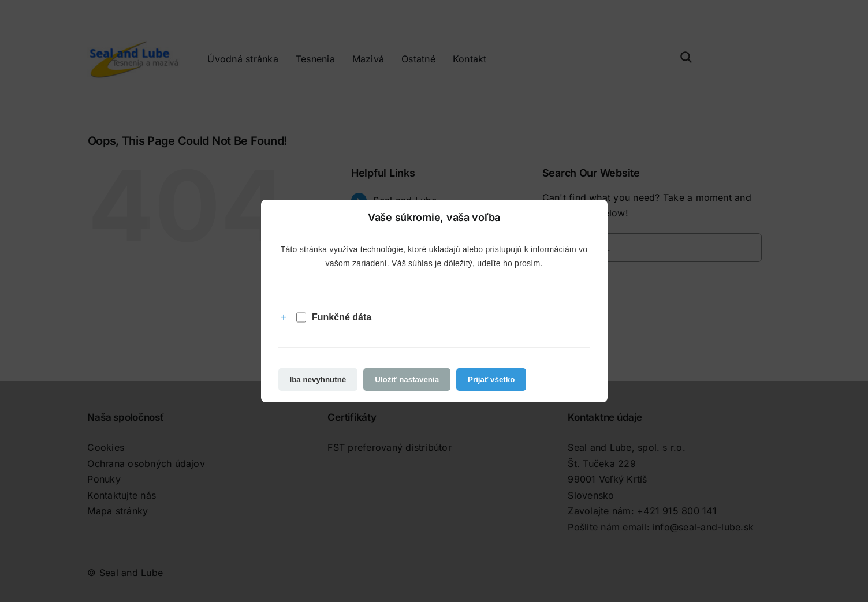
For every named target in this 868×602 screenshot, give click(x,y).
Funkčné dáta (334, 317)
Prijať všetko (491, 379)
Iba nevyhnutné (318, 379)
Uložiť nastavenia (407, 379)
